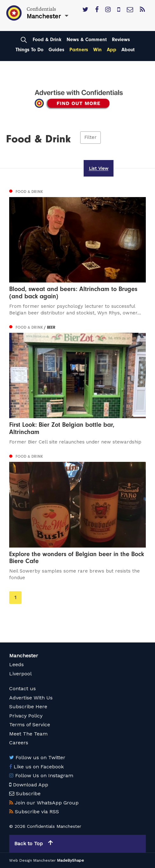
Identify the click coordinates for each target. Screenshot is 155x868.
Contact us (23, 688)
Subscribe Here (28, 707)
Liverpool (20, 674)
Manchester (24, 656)
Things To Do (29, 50)
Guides (56, 50)
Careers (19, 743)
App (112, 50)
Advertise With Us (31, 698)
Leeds (16, 664)
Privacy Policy (26, 716)
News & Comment (87, 40)
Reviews (121, 40)
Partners (79, 50)
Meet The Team (28, 734)
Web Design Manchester (32, 860)
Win (97, 50)
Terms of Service (30, 725)
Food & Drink (47, 40)
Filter (90, 137)
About (128, 50)
